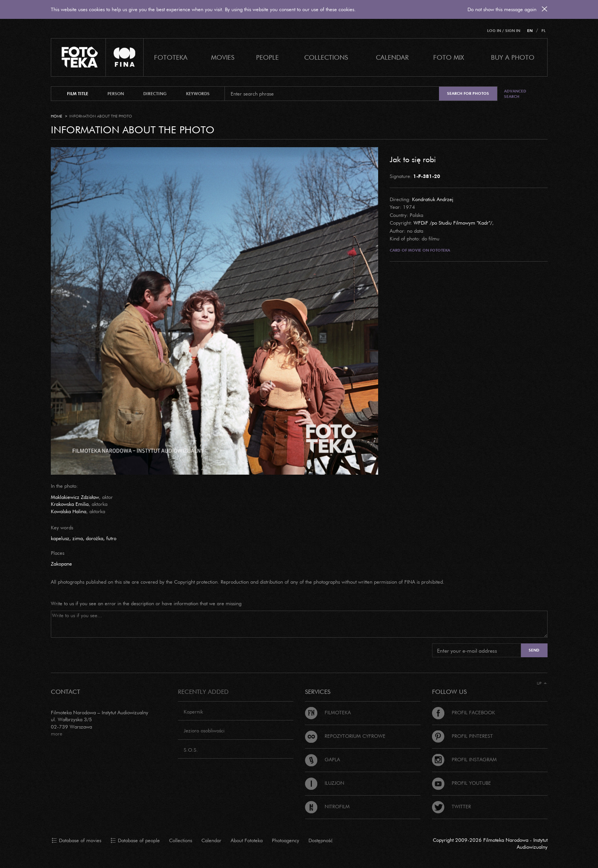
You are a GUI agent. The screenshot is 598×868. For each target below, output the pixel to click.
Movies (223, 57)
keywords (198, 94)
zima (78, 538)
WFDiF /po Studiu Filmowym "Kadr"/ (453, 223)
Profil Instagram (464, 759)
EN (530, 31)
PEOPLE (267, 57)
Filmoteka (328, 712)
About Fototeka (247, 840)
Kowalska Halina (69, 511)
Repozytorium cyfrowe (345, 736)
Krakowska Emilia (70, 504)
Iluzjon (325, 783)
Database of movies (76, 841)
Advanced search (515, 94)
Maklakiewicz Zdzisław (75, 497)
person (116, 94)
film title (78, 94)
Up (542, 683)
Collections (181, 840)
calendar (392, 57)
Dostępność (321, 840)
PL (544, 31)
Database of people (135, 841)
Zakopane (61, 564)
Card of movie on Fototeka (420, 250)
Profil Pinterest (462, 736)
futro (111, 538)
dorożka (95, 538)
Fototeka (171, 57)
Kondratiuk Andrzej (433, 199)
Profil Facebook (464, 712)
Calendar (211, 840)
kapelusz (60, 538)
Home (56, 116)
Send (534, 650)
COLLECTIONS (326, 57)
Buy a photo (513, 57)
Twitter (451, 806)
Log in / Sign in (504, 31)
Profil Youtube (461, 783)
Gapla (322, 759)
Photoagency (286, 840)
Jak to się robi (413, 159)
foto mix (449, 57)
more (57, 734)
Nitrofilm (327, 806)
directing (155, 94)
